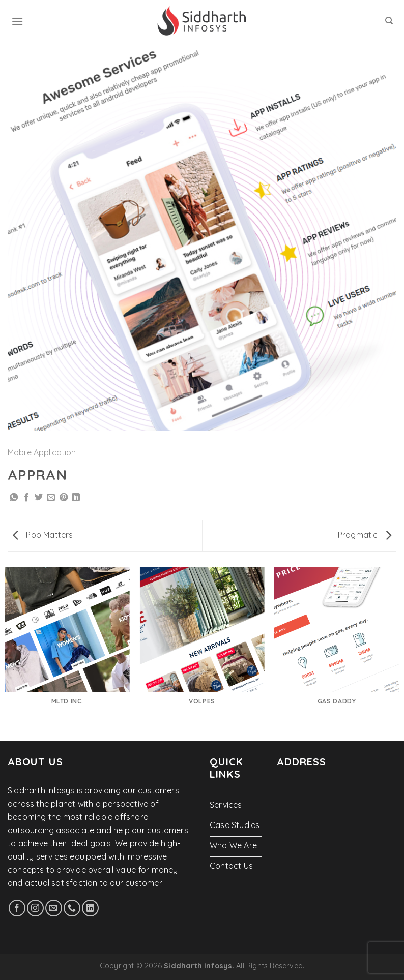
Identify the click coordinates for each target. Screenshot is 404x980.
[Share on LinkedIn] (76, 498)
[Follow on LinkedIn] (90, 908)
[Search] (389, 21)
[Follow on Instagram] (35, 908)
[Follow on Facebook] (17, 908)
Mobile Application (42, 452)
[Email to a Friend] (51, 498)
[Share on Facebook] (26, 498)
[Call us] (72, 908)
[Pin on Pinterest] (64, 498)
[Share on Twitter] (39, 498)
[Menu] (17, 21)
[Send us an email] (54, 908)
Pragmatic (365, 535)
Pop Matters (43, 535)
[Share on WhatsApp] (14, 498)
